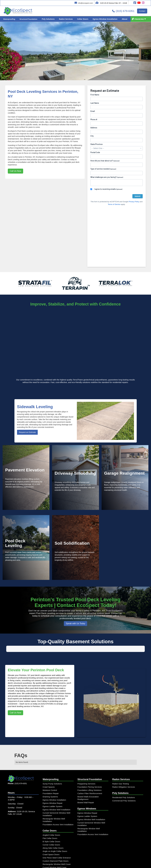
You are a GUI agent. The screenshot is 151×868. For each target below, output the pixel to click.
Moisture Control (50, 816)
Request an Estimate (27, 432)
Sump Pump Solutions (52, 810)
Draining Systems (50, 823)
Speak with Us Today (75, 623)
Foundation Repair (51, 819)
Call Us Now (15, 171)
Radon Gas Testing (121, 810)
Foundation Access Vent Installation (58, 850)
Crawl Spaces (49, 813)
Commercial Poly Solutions (124, 827)
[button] (9, 19)
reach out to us (26, 730)
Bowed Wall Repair (86, 828)
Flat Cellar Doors (50, 864)
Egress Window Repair (53, 829)
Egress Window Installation (54, 826)
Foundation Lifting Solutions (90, 816)
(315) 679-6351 (47, 730)
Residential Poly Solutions (123, 823)
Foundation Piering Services (90, 813)
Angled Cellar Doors (51, 861)
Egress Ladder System (53, 832)
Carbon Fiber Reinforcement (90, 819)
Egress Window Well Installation (57, 836)
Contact (142, 11)
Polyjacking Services (86, 810)
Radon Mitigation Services (124, 813)
